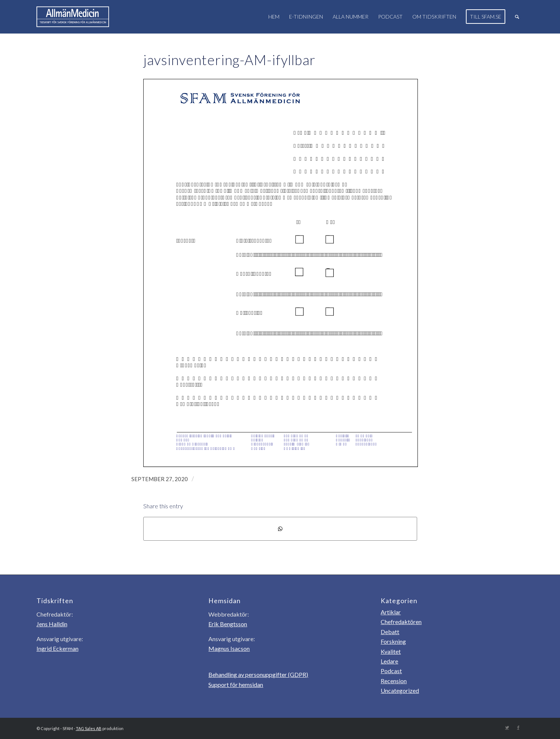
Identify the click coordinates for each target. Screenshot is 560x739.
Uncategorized (400, 690)
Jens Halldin (52, 624)
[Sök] (517, 17)
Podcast (391, 671)
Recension (394, 681)
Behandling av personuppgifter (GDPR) (258, 674)
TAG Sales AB (89, 728)
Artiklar (391, 612)
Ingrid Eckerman (57, 648)
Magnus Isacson (229, 648)
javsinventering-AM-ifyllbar (229, 60)
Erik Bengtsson (228, 624)
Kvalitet (391, 651)
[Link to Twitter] (507, 727)
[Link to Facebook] (518, 727)
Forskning (393, 641)
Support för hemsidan (236, 684)
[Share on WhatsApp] (280, 529)
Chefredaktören (401, 622)
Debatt (390, 632)
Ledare (389, 661)
